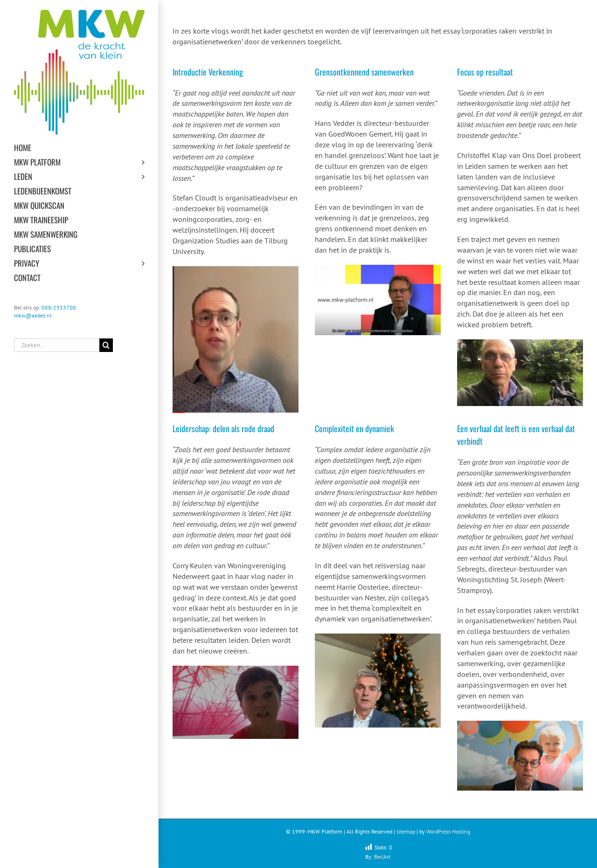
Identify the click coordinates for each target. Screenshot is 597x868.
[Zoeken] (106, 345)
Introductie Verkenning (208, 72)
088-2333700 (59, 307)
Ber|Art (382, 857)
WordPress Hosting (448, 831)
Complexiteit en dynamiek (354, 428)
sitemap (406, 831)
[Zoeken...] (57, 345)
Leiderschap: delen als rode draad (223, 428)
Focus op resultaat (485, 72)
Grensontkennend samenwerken (364, 72)
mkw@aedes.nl (33, 315)
